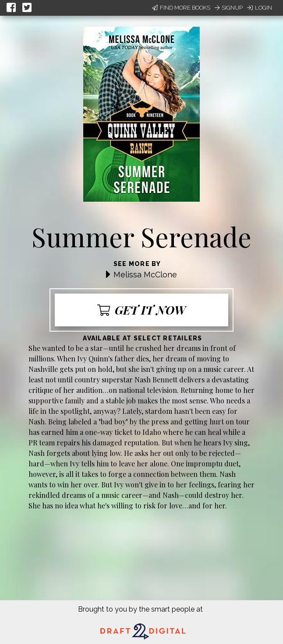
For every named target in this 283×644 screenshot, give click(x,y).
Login (260, 8)
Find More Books (181, 8)
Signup (229, 8)
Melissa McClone (145, 275)
